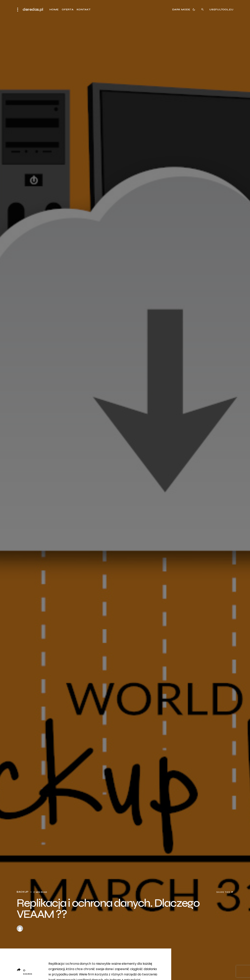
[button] (19, 10)
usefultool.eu (221, 10)
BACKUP (23, 892)
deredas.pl (33, 9)
